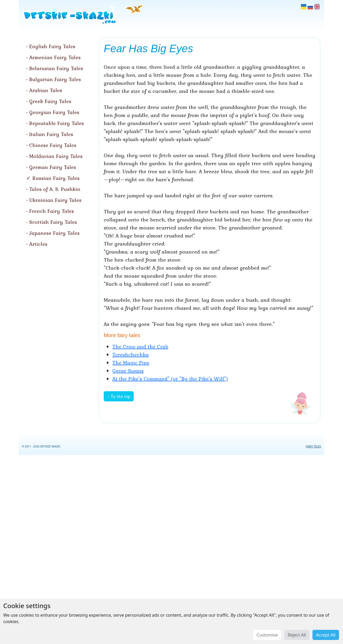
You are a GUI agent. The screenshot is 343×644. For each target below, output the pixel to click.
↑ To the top (119, 396)
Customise (267, 635)
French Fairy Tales (52, 211)
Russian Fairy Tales (56, 178)
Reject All (297, 635)
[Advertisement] (171, 548)
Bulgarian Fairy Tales (55, 79)
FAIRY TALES (313, 446)
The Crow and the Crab (140, 347)
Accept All (326, 635)
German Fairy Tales (53, 167)
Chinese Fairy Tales (53, 145)
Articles (38, 244)
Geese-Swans (128, 371)
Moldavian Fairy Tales (56, 156)
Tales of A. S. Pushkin (55, 189)
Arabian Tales (46, 90)
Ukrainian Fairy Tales (55, 200)
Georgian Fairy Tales (54, 112)
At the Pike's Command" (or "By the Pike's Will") (170, 379)
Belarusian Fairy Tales (56, 68)
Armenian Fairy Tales (55, 57)
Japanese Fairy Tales (54, 233)
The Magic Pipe (131, 363)
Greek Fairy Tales (50, 101)
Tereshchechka (131, 355)
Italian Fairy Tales (51, 134)
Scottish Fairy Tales (53, 222)
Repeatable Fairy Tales (57, 123)
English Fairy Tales (52, 46)
